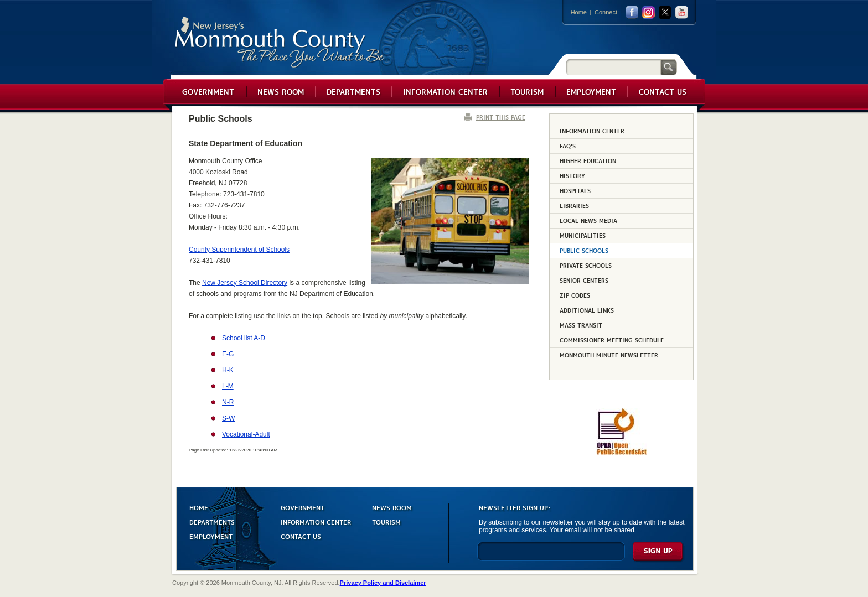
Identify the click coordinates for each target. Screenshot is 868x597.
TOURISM (386, 521)
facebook (632, 12)
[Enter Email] (551, 556)
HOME (199, 507)
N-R (228, 402)
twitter (665, 12)
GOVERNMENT (303, 507)
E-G (228, 354)
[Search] (613, 67)
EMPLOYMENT (211, 536)
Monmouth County (280, 42)
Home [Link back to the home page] (579, 12)
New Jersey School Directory (245, 283)
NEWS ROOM (392, 507)
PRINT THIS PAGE (501, 117)
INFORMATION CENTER (316, 521)
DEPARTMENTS (212, 521)
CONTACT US (301, 536)
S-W (228, 418)
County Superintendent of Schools (239, 250)
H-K (228, 370)
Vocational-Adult (246, 434)
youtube (682, 12)
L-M (228, 386)
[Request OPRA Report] (621, 453)
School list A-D (244, 338)
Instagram (649, 12)
